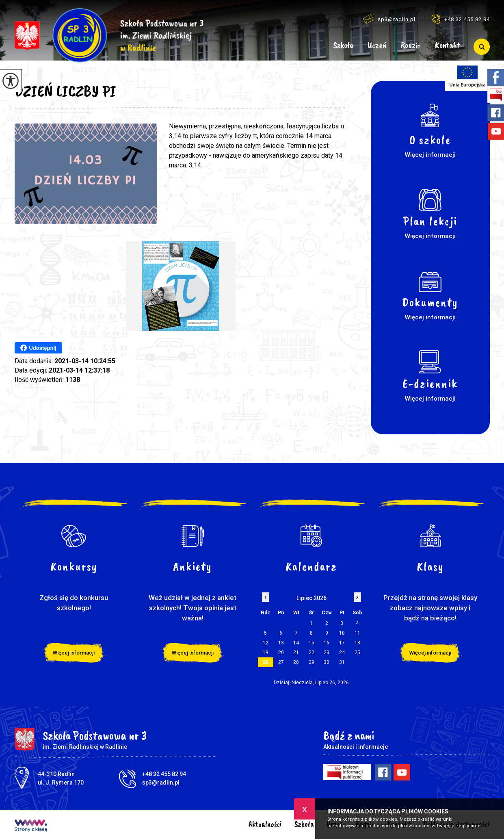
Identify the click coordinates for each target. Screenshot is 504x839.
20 (281, 653)
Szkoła (343, 46)
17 (342, 643)
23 (327, 653)
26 (266, 662)
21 (296, 653)
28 (296, 662)
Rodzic (411, 46)
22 (311, 653)
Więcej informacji (74, 653)
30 (327, 662)
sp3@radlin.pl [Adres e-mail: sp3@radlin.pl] (161, 783)
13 (281, 643)
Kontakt (448, 46)
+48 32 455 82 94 (461, 19)
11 (357, 633)
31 (342, 662)
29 (311, 662)
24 (342, 653)
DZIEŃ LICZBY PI (65, 91)
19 (266, 653)
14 (296, 643)
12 (266, 643)
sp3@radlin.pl (389, 19)
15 (311, 643)
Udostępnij (38, 348)
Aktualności (315, 47)
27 (281, 662)
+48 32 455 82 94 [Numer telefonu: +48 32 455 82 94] (164, 774)
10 (342, 633)
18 (357, 643)
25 (357, 653)
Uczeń (377, 46)
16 (327, 643)
